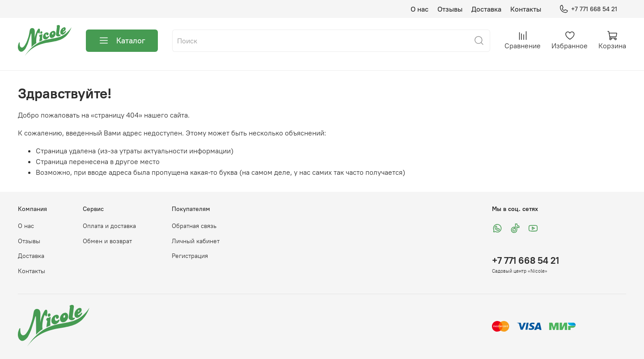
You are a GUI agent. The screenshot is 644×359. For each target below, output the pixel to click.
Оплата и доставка (109, 226)
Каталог (122, 41)
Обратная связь (194, 226)
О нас (419, 9)
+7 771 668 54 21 (588, 9)
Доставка (486, 9)
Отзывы (450, 9)
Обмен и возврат (107, 241)
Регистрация (190, 256)
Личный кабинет (196, 241)
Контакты (526, 9)
